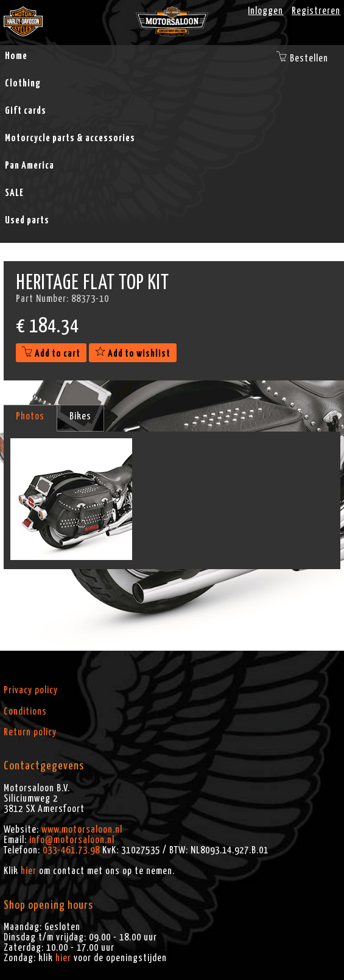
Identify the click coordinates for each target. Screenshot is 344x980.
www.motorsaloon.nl (82, 830)
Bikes (80, 416)
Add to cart (51, 354)
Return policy (30, 732)
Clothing (23, 83)
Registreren (316, 11)
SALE (14, 193)
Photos (30, 416)
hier (29, 871)
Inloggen (265, 11)
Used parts (27, 220)
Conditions (25, 712)
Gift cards (26, 111)
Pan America (30, 166)
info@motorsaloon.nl (72, 840)
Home (16, 56)
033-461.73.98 (71, 850)
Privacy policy (31, 690)
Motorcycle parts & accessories (70, 138)
